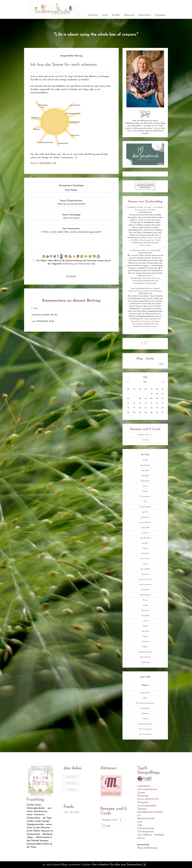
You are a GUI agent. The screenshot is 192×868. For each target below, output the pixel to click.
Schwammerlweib (146, 828)
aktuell (145, 460)
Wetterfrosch (145, 657)
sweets (145, 621)
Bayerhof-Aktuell (146, 819)
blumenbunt (145, 481)
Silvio (145, 698)
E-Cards (145, 440)
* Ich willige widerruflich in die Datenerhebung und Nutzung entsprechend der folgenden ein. (71, 262)
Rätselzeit (145, 611)
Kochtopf (145, 553)
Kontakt (116, 15)
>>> (163, 382)
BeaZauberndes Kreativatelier (145, 283)
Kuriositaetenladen (145, 724)
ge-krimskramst (145, 522)
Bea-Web (145, 471)
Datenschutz (144, 15)
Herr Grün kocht (145, 729)
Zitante (141, 793)
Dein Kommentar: (71, 230)
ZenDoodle (145, 662)
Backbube (145, 714)
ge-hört (145, 512)
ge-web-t (145, 543)
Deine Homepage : (71, 216)
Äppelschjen (145, 465)
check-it (145, 486)
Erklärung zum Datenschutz (77, 264)
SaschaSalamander (147, 806)
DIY (145, 502)
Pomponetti (145, 708)
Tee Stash (145, 631)
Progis (145, 605)
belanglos (145, 476)
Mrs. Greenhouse (145, 734)
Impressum (129, 15)
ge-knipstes (145, 517)
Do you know (145, 496)
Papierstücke (145, 693)
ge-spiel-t (145, 533)
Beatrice (35, 163)
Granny (145, 548)
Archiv (105, 15)
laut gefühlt (145, 569)
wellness (145, 647)
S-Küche (145, 719)
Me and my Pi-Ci (145, 579)
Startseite (93, 15)
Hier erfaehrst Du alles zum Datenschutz (117, 865)
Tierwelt (145, 636)
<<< (128, 382)
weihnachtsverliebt (145, 652)
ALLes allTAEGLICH (148, 799)
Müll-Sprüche (145, 595)
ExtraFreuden (145, 507)
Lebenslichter (144, 786)
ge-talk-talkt (145, 538)
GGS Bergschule (146, 832)
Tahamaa (142, 809)
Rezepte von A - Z (145, 435)
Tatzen (145, 626)
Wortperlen (143, 796)
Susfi (140, 822)
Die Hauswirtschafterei (145, 703)
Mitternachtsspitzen (147, 789)
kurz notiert (145, 559)
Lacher (145, 564)
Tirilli (140, 825)
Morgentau (143, 802)
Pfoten (145, 600)
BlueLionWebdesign (147, 848)
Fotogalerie (160, 15)
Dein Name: (71, 190)
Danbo (145, 491)
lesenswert (145, 574)
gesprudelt (145, 528)
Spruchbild (145, 616)
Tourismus (145, 642)
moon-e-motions (145, 585)
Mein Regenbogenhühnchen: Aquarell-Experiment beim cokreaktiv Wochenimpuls (146, 321)
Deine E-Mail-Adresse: (71, 202)
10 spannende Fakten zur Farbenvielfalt (145, 250)
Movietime (145, 590)
